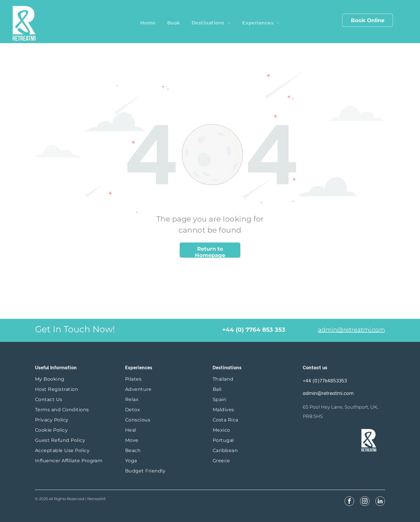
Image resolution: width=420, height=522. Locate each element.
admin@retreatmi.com (351, 330)
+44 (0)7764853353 (325, 380)
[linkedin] (380, 502)
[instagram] (365, 502)
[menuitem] (148, 23)
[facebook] (349, 502)
